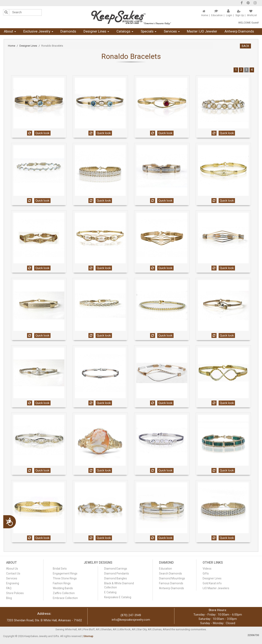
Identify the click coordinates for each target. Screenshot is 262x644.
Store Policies (15, 593)
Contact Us (13, 573)
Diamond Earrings (116, 569)
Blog (9, 598)
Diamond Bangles (116, 578)
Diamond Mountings (172, 578)
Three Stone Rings (65, 578)
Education (217, 15)
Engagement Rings (65, 573)
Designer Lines (96, 31)
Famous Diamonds (171, 583)
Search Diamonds (171, 573)
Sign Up (240, 15)
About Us (12, 569)
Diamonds (68, 31)
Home (205, 15)
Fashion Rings (62, 583)
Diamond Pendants (117, 573)
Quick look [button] (42, 133)
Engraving (13, 583)
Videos (207, 569)
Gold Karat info (212, 583)
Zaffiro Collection (64, 593)
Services (172, 31)
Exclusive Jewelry (38, 31)
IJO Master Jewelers (216, 588)
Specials (149, 31)
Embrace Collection (65, 598)
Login (229, 15)
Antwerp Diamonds (239, 31)
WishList (252, 15)
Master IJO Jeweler (202, 31)
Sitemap (88, 636)
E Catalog (110, 592)
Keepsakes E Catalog (118, 597)
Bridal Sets (60, 569)
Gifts (206, 573)
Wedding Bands (63, 588)
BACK (245, 46)
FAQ (9, 588)
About (10, 31)
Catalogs (125, 31)
